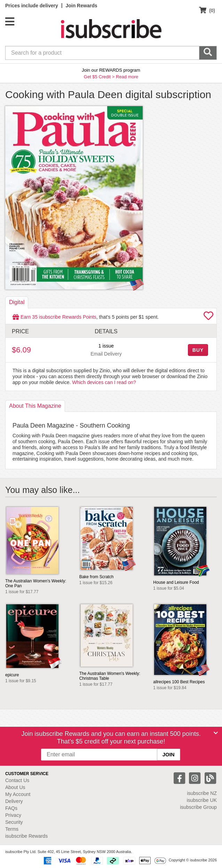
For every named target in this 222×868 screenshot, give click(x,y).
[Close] (216, 733)
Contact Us (17, 780)
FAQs (11, 808)
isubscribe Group (198, 807)
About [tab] (35, 406)
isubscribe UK (202, 800)
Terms (12, 829)
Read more (127, 77)
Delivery (14, 801)
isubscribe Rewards (26, 836)
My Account (18, 794)
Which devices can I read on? (104, 382)
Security (14, 822)
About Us (15, 787)
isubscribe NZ (202, 793)
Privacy (13, 815)
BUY (198, 350)
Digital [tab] (17, 302)
